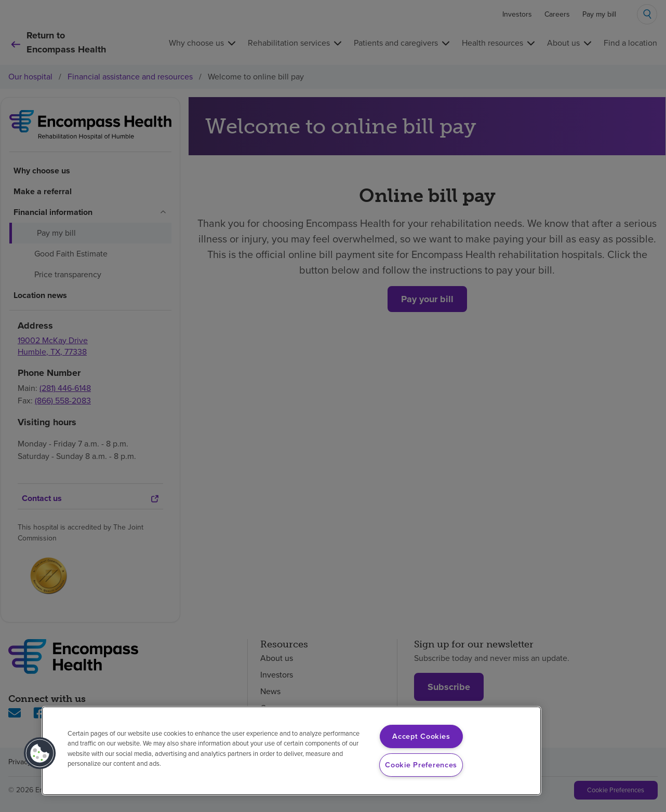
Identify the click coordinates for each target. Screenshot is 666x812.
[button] (40, 753)
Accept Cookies (421, 736)
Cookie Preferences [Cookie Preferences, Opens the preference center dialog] (421, 765)
